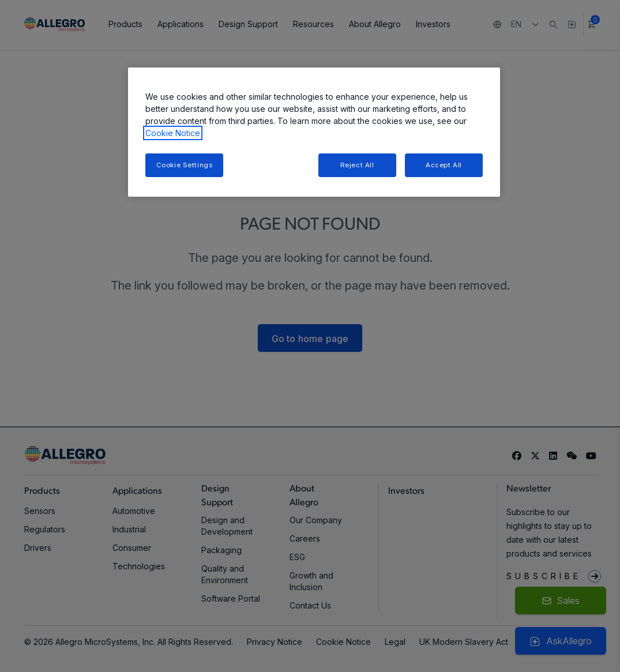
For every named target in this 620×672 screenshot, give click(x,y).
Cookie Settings (185, 165)
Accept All (444, 165)
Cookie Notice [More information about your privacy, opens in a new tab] (173, 133)
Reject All (357, 165)
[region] (314, 132)
